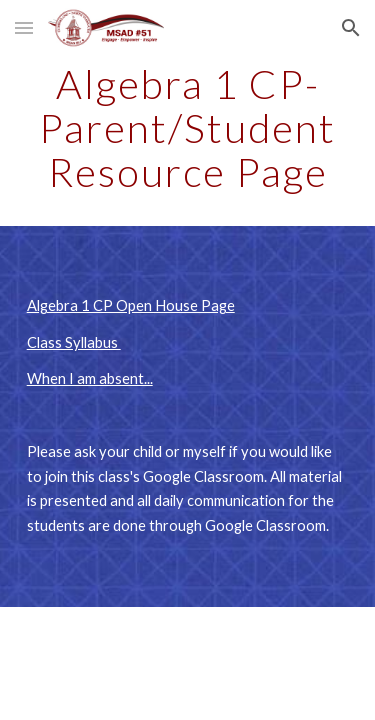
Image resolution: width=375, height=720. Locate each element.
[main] (188, 128)
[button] (24, 27)
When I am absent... (90, 378)
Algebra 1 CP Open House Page (131, 305)
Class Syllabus (74, 342)
